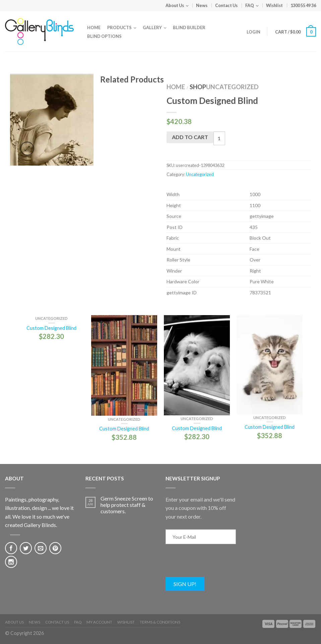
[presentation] (216, 564)
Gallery (152, 27)
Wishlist (274, 5)
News (202, 5)
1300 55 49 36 (303, 5)
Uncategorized (232, 87)
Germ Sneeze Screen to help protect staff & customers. (127, 505)
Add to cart (190, 137)
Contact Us (226, 5)
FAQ (250, 5)
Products (119, 27)
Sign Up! (185, 584)
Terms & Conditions (160, 622)
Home (94, 27)
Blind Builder (189, 27)
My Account (99, 622)
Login (253, 32)
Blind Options (104, 36)
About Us (175, 5)
